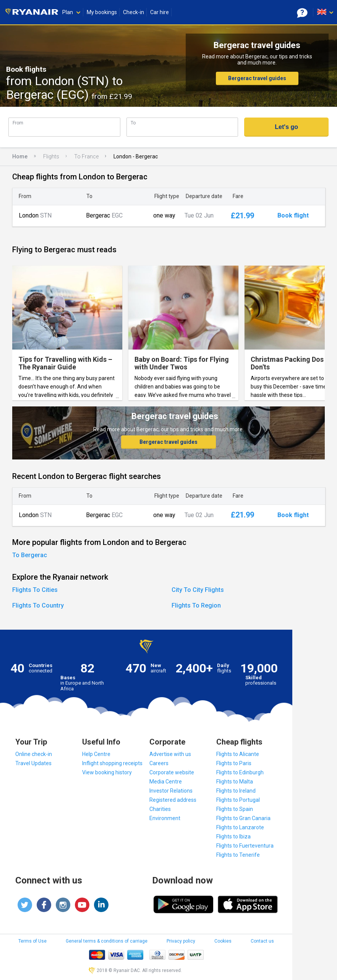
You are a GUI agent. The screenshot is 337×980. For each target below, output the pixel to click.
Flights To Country (38, 605)
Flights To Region (196, 605)
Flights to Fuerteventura (245, 846)
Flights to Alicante (238, 754)
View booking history (107, 772)
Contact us (262, 941)
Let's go (286, 127)
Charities (160, 809)
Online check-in (34, 754)
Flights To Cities (35, 590)
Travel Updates (33, 763)
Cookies (223, 941)
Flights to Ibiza (233, 837)
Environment (165, 818)
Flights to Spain (235, 809)
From (18, 123)
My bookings (102, 12)
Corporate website (172, 772)
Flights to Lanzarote (240, 827)
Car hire (160, 12)
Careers (159, 763)
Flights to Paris (234, 763)
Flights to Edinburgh (240, 772)
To (133, 123)
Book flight (293, 216)
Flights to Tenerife (238, 855)
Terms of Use (32, 941)
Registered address (173, 800)
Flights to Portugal (238, 800)
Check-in (134, 12)
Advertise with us (170, 754)
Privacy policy (181, 941)
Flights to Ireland (236, 791)
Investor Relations (171, 791)
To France (86, 156)
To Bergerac (30, 555)
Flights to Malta (235, 782)
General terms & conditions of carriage (107, 941)
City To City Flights (198, 590)
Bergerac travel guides (257, 78)
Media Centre (166, 782)
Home (20, 156)
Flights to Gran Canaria (243, 818)
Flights (51, 156)
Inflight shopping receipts (112, 763)
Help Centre (96, 754)
